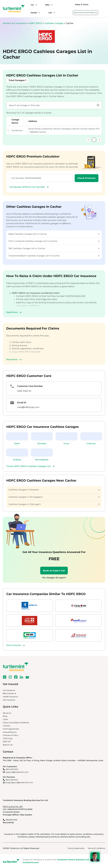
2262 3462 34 (24, 391)
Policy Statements (76, 848)
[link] (88, 140)
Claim (5, 719)
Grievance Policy (10, 735)
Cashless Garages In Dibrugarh (54, 504)
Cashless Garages (54, 23)
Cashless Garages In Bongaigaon (54, 497)
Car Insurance (19, 23)
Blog (5, 716)
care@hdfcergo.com (28, 407)
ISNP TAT (7, 741)
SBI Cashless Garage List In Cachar (54, 248)
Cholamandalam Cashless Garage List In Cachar (54, 256)
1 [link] (94, 140)
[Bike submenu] (51, 5)
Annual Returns (10, 732)
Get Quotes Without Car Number (29, 187)
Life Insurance (9, 700)
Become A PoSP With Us (85, 12)
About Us (7, 713)
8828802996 (11, 820)
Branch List (8, 745)
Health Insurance (10, 697)
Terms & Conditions (96, 848)
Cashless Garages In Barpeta (54, 490)
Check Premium (87, 178)
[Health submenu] (39, 13)
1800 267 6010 (12, 769)
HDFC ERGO (36, 23)
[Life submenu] (53, 13)
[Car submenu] (36, 5)
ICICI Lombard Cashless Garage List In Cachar (54, 241)
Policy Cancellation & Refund (16, 723)
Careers (6, 726)
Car (32, 5)
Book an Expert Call (54, 571)
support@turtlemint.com (17, 772)
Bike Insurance (9, 693)
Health (34, 13)
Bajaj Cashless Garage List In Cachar (54, 234)
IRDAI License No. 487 (13, 806)
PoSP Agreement (11, 729)
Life (50, 13)
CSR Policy (8, 738)
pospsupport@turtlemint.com (19, 782)
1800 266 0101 (12, 780)
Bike (47, 5)
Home (6, 23)
